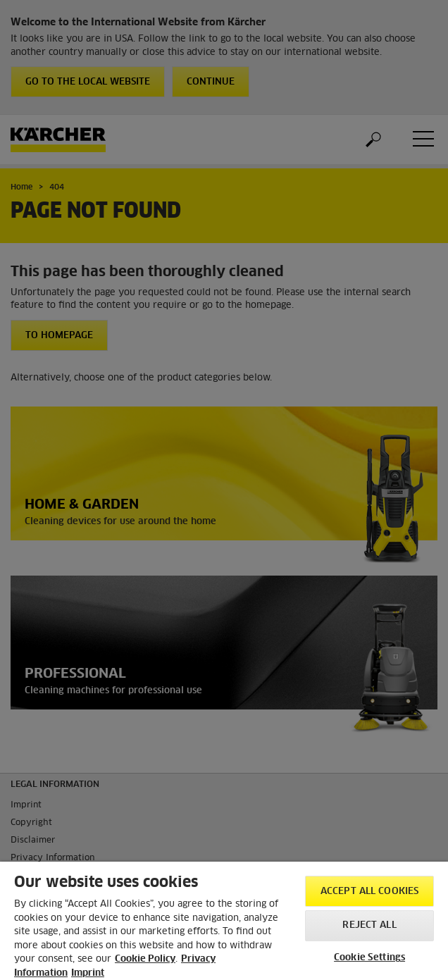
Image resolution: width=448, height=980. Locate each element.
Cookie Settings (369, 958)
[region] (224, 921)
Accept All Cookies (369, 892)
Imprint (88, 973)
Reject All (369, 925)
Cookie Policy (145, 959)
